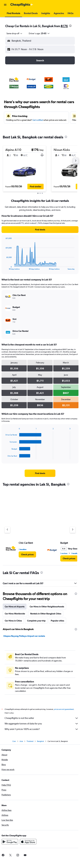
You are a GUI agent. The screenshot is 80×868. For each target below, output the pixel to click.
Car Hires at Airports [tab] (15, 607)
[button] (5, 5)
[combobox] (15, 33)
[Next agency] (73, 530)
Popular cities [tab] (57, 621)
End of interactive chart (4, 267)
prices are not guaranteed (64, 709)
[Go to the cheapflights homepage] (22, 5)
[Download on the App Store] (28, 842)
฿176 (64, 26)
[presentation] (70, 26)
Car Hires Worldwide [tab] (15, 614)
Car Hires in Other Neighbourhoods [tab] (47, 607)
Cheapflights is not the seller (42, 718)
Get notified (38, 120)
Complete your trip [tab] (36, 621)
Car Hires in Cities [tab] (13, 621)
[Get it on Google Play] (10, 842)
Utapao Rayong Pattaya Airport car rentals (24, 636)
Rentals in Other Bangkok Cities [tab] (46, 614)
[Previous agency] (7, 530)
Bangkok (40, 741)
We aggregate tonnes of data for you (42, 724)
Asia (21, 741)
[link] (40, 230)
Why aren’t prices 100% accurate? (42, 729)
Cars (14, 741)
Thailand (30, 741)
